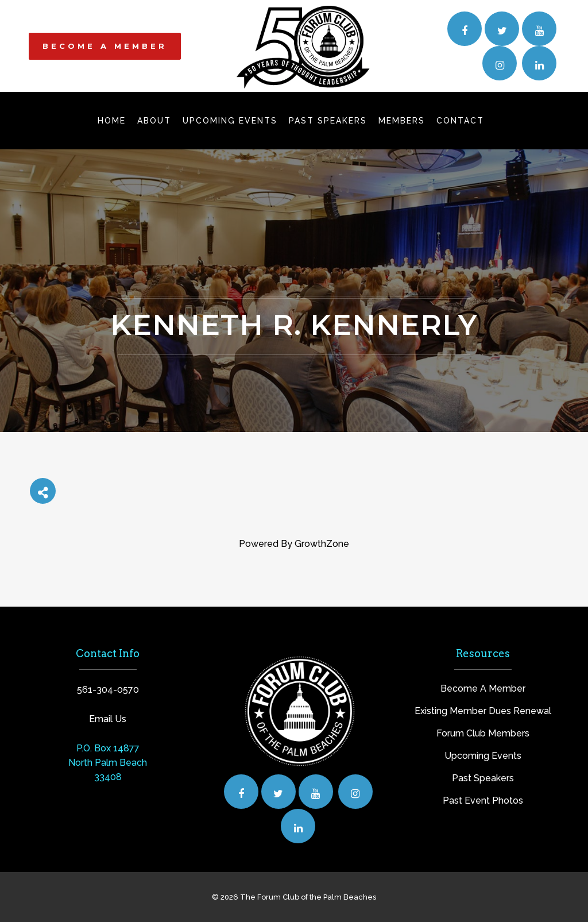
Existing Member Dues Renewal (483, 711)
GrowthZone (322, 544)
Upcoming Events (483, 756)
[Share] (43, 491)
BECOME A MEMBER (105, 46)
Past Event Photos (483, 801)
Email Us (108, 719)
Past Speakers (483, 778)
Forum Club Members (483, 733)
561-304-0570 (108, 690)
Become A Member (483, 688)
